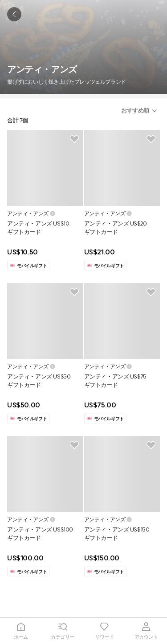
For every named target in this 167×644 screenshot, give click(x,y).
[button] (141, 111)
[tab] (21, 631)
